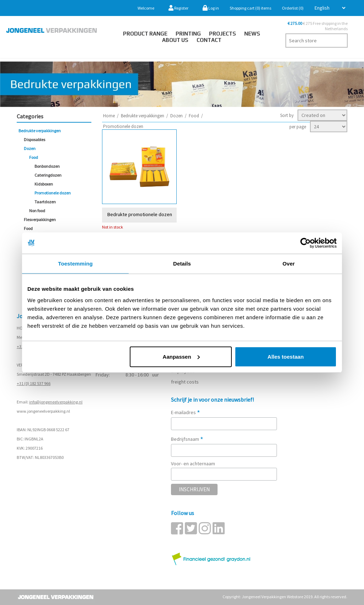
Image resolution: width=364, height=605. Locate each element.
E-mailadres (186, 412)
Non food (37, 211)
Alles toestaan (286, 356)
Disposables (34, 140)
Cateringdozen (48, 175)
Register (178, 8)
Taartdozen (45, 202)
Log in (211, 8)
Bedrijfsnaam (187, 439)
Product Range (145, 34)
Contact (209, 40)
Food (34, 157)
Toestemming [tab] (75, 264)
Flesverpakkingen (40, 219)
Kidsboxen (44, 184)
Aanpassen (181, 356)
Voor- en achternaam (193, 464)
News (252, 34)
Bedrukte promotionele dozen (140, 214)
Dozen (30, 148)
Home (109, 116)
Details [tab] (182, 264)
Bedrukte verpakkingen (40, 131)
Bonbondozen (47, 166)
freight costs (185, 382)
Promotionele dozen (53, 193)
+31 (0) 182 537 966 (34, 383)
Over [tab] (289, 264)
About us (175, 40)
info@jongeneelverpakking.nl (56, 402)
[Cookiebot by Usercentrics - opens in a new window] (306, 243)
